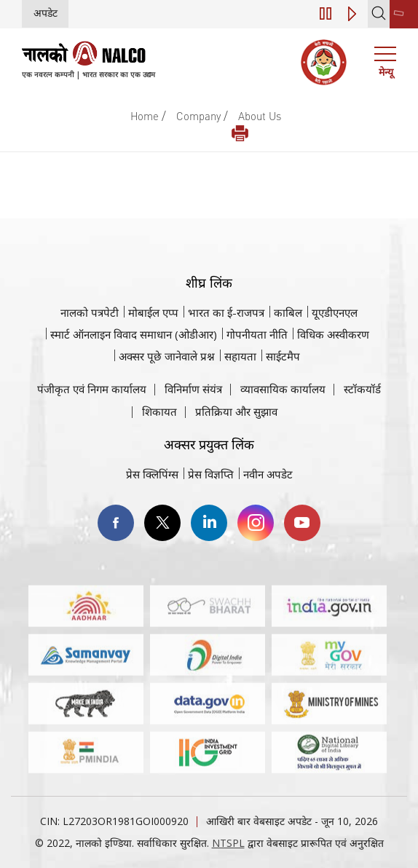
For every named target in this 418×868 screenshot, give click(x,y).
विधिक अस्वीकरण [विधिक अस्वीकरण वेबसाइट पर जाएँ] (333, 334)
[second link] (404, 14)
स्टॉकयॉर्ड (362, 389)
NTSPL (228, 843)
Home (145, 116)
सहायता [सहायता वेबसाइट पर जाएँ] (240, 356)
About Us (260, 116)
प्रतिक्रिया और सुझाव (236, 411)
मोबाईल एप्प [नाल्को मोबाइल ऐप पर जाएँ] (153, 312)
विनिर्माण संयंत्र (193, 389)
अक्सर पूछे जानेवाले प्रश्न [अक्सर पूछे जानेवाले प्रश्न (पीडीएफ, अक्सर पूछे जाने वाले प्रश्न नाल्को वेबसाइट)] (167, 356)
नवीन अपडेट (268, 474)
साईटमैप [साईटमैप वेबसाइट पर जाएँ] (283, 356)
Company (198, 116)
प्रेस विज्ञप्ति (211, 474)
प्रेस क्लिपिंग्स (152, 474)
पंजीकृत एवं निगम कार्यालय (92, 389)
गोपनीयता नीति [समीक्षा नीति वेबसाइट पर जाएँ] (257, 334)
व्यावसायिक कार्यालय (283, 389)
